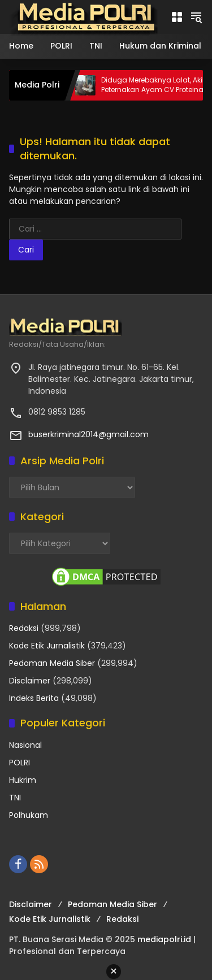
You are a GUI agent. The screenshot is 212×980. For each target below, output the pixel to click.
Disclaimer (30, 681)
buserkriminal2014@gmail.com (88, 434)
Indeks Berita (34, 698)
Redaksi (24, 628)
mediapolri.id (164, 939)
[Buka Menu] (177, 17)
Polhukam (29, 815)
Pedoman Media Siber (52, 663)
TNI (15, 798)
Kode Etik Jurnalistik (47, 646)
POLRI (20, 763)
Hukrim (23, 780)
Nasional (25, 745)
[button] (196, 17)
